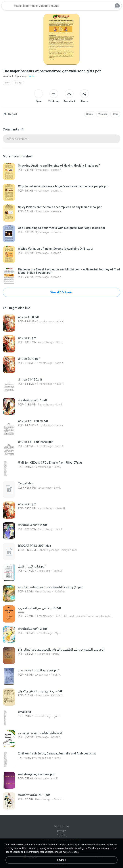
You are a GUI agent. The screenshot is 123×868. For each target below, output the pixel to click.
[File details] (61, 171)
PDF (7, 83)
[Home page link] (7, 6)
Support (62, 835)
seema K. (8, 76)
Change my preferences (67, 852)
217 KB (18, 83)
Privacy (61, 831)
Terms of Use (62, 826)
